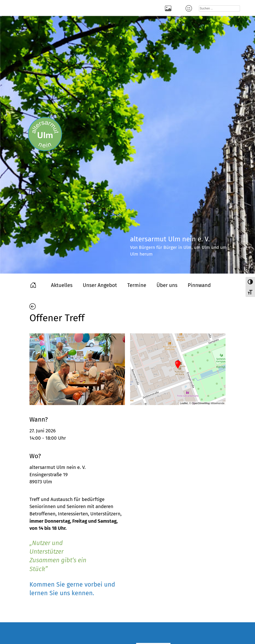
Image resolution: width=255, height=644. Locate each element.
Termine (137, 285)
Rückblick (169, 8)
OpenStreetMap (201, 403)
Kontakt (189, 8)
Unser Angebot (100, 285)
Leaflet (184, 403)
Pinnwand (199, 285)
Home (34, 285)
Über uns (167, 285)
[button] (178, 365)
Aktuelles (62, 285)
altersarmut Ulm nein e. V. (58, 467)
